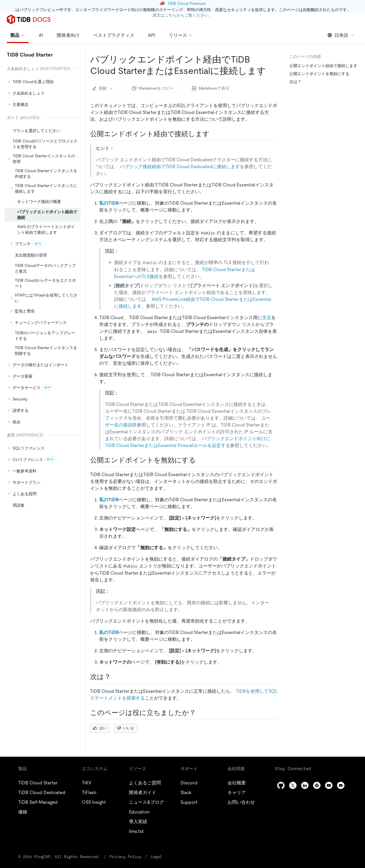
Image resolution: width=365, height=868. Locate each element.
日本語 (341, 35)
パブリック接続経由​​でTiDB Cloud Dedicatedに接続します (180, 167)
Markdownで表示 (211, 88)
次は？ (295, 82)
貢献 (103, 88)
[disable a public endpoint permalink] (200, 460)
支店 (267, 318)
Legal (156, 857)
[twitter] (293, 785)
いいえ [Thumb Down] (126, 728)
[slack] (317, 785)
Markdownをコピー (153, 88)
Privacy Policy (125, 857)
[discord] (341, 785)
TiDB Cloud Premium (187, 3)
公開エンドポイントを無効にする (319, 74)
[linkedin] (305, 785)
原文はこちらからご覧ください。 (182, 15)
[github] (281, 785)
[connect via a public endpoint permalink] (214, 134)
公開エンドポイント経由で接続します (323, 66)
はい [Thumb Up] (100, 728)
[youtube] (329, 785)
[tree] (43, 288)
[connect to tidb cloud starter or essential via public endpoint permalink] (271, 71)
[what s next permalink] (115, 677)
